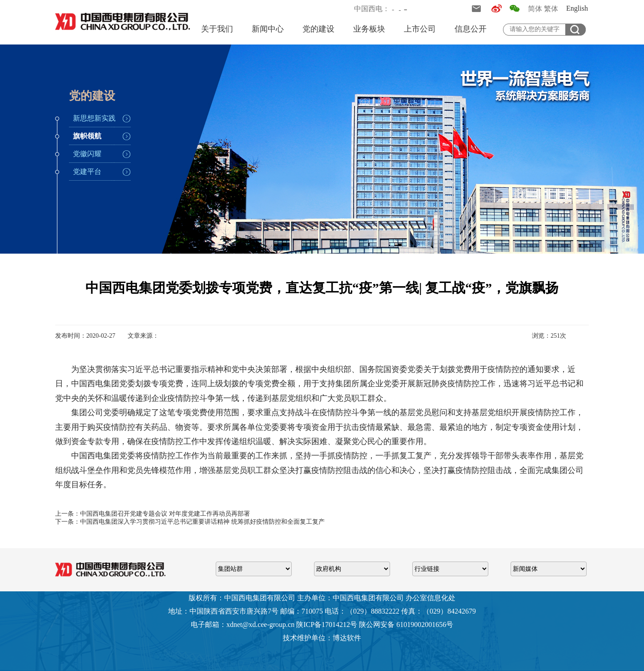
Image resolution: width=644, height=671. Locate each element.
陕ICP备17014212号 (327, 625)
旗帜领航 (87, 136)
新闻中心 (268, 29)
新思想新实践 (94, 118)
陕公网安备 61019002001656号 (406, 625)
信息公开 (471, 29)
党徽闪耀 (87, 154)
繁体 (551, 9)
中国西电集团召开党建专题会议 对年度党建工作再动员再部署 (165, 514)
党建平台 (87, 172)
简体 (535, 9)
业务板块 (369, 29)
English (577, 8)
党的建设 (318, 29)
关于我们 (217, 29)
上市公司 (420, 29)
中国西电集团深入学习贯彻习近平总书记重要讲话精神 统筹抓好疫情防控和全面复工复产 (202, 522)
